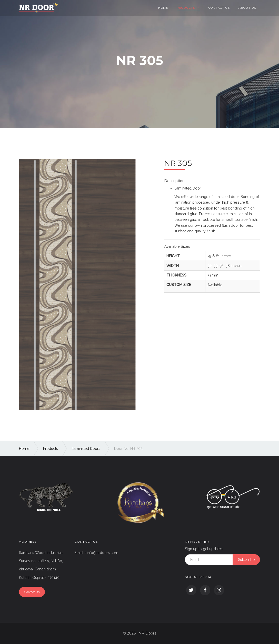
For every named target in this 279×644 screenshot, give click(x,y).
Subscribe (246, 560)
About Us (247, 8)
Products (186, 8)
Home (163, 8)
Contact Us (219, 8)
